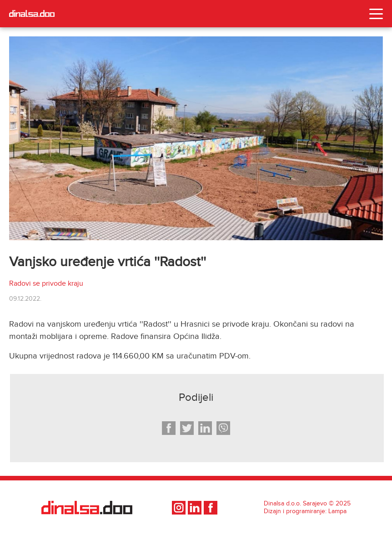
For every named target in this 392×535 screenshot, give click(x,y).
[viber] (223, 428)
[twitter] (187, 428)
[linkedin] (205, 428)
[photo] (196, 138)
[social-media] (180, 508)
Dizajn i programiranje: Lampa (305, 511)
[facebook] (169, 428)
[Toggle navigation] (376, 14)
